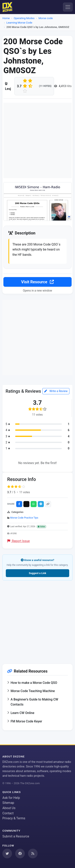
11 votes (24, 492)
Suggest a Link (37, 573)
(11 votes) (45, 86)
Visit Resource (37, 282)
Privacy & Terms (14, 818)
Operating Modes (24, 18)
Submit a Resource (16, 836)
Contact (8, 813)
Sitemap (8, 803)
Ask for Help (11, 798)
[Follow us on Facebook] (20, 854)
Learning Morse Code (19, 23)
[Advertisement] (37, 140)
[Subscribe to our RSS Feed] (33, 854)
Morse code (46, 18)
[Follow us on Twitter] (7, 854)
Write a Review (56, 391)
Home (6, 18)
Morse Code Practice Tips (24, 518)
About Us (9, 808)
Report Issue (19, 541)
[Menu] (68, 7)
